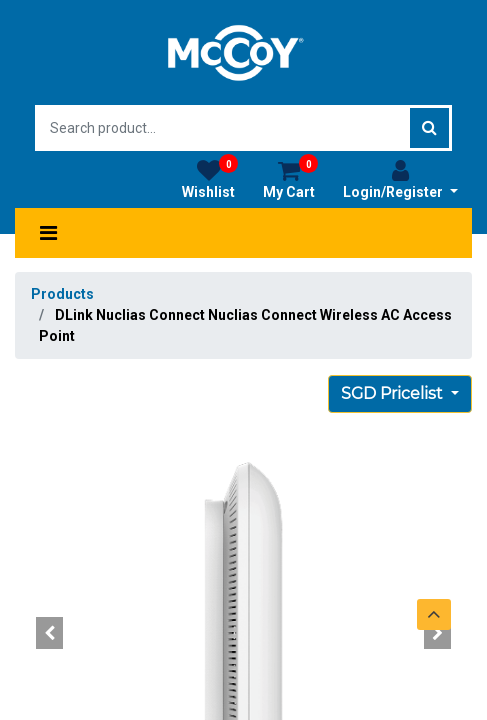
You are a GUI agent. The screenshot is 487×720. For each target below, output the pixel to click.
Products (62, 294)
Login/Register (400, 179)
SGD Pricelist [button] (394, 393)
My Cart (290, 179)
